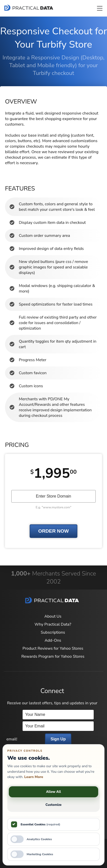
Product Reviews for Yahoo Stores (53, 648)
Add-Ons (53, 640)
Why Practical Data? (53, 624)
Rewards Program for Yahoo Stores (53, 656)
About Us (53, 616)
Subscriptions (53, 632)
